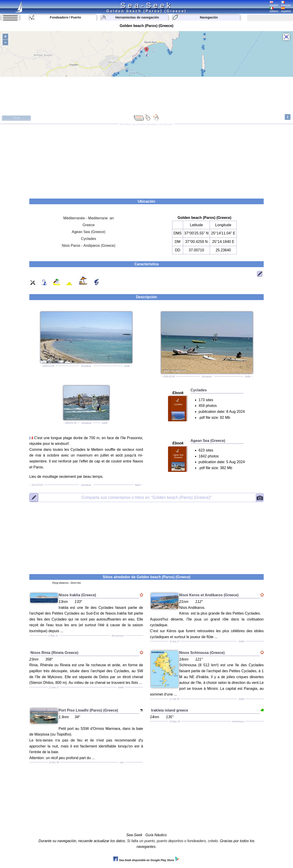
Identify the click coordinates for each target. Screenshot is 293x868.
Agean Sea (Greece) (89, 232)
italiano (274, 10)
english (274, 4)
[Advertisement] (146, 160)
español (286, 10)
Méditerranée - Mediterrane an (89, 218)
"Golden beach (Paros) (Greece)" (146, 497)
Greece (89, 225)
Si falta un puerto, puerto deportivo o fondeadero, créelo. (173, 841)
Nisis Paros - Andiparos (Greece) (89, 246)
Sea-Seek (146, 5)
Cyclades (89, 239)
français (286, 4)
